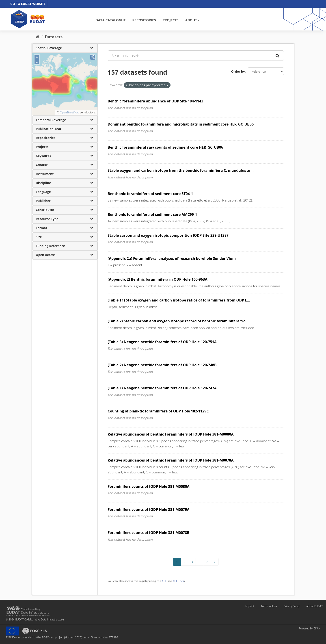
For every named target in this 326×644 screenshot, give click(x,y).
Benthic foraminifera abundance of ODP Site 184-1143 (156, 101)
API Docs (178, 581)
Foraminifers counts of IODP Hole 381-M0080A (149, 486)
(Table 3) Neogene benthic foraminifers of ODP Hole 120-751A (162, 342)
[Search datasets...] (190, 56)
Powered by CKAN (310, 628)
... (200, 562)
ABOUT (192, 20)
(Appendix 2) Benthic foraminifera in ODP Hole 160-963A (158, 279)
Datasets (54, 37)
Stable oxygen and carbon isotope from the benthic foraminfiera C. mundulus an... (181, 170)
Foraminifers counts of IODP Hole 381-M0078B (149, 533)
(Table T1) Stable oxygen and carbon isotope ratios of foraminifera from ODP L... (179, 300)
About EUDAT (314, 606)
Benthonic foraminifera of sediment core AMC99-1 (152, 215)
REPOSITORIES (144, 20)
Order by (238, 71)
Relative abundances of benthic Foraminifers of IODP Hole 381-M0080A (171, 434)
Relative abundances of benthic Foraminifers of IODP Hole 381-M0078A (171, 460)
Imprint (250, 606)
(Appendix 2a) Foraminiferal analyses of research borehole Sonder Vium (172, 258)
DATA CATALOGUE (110, 20)
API (164, 581)
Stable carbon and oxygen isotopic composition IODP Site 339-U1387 (168, 235)
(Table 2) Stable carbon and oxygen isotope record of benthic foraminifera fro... (178, 321)
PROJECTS (171, 20)
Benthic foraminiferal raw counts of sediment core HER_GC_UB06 (165, 147)
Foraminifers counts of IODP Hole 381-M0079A (149, 510)
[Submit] (278, 56)
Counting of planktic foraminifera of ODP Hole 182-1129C (158, 411)
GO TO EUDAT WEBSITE (28, 4)
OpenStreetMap (69, 112)
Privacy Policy (292, 606)
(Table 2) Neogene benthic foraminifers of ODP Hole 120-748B (162, 365)
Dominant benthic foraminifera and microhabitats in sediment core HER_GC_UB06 (181, 124)
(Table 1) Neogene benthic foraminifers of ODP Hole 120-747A (162, 388)
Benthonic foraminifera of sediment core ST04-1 (150, 194)
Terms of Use (269, 606)
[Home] (37, 37)
